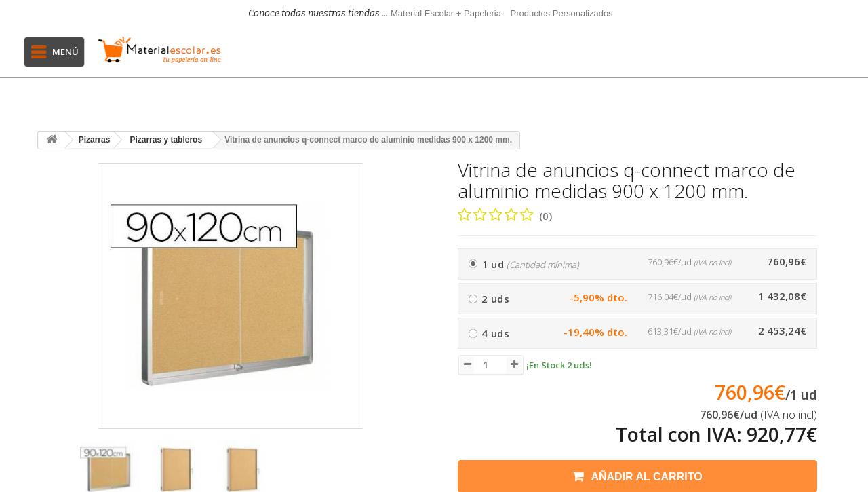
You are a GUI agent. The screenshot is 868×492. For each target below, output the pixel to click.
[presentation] (53, 476)
